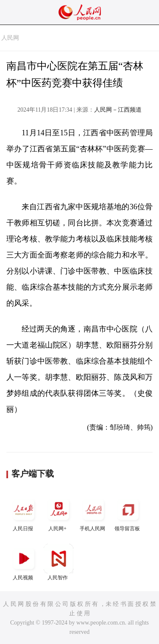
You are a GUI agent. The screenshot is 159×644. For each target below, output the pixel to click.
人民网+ (59, 513)
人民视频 (24, 562)
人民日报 (24, 513)
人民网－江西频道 (118, 110)
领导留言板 (128, 513)
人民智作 (59, 562)
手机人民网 (93, 513)
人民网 (10, 38)
